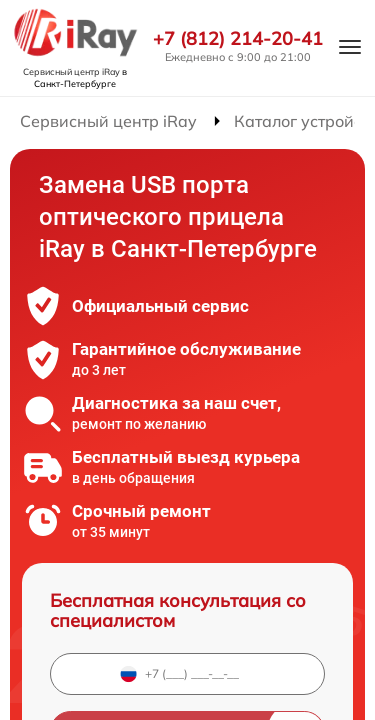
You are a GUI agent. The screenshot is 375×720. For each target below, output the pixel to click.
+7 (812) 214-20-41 (238, 39)
